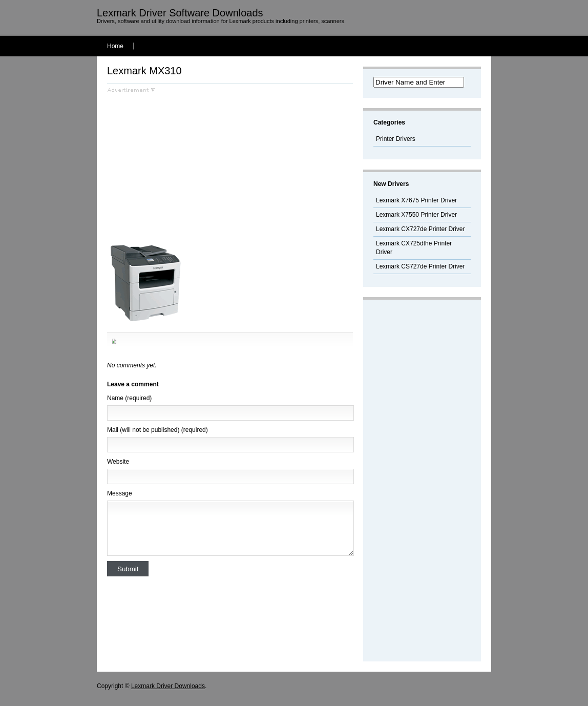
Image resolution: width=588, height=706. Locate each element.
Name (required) (129, 398)
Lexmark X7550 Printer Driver (416, 215)
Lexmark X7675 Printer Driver (416, 200)
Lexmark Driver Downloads (168, 686)
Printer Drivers (396, 139)
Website (118, 462)
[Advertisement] (193, 164)
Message (120, 493)
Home (115, 46)
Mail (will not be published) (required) (157, 430)
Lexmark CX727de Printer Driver (420, 229)
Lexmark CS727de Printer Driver (420, 266)
